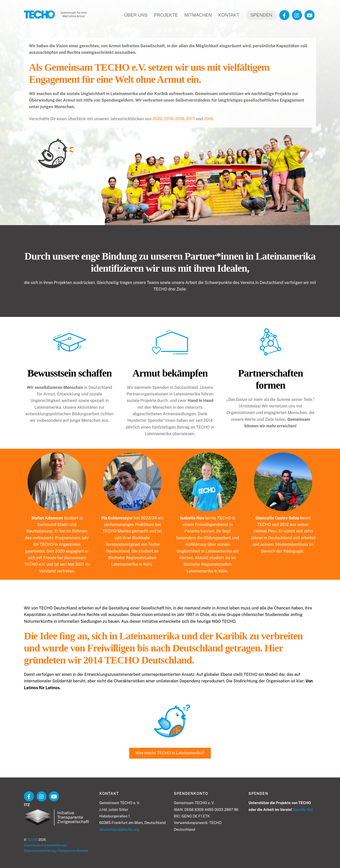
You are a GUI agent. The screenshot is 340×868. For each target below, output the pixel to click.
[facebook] (284, 15)
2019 (169, 119)
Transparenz (66, 851)
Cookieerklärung (54, 845)
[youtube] (310, 15)
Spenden (261, 15)
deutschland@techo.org (119, 829)
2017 (191, 119)
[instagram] (297, 15)
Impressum (32, 845)
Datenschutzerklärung (40, 851)
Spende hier (303, 810)
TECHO (32, 840)
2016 (209, 119)
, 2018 (179, 119)
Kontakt (229, 15)
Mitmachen (198, 15)
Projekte (166, 15)
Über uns (136, 15)
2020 (157, 119)
